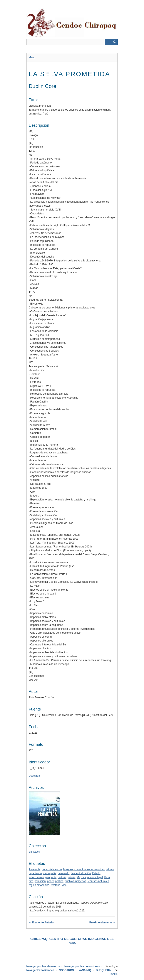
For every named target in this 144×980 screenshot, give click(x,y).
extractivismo (36, 877)
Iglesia (71, 877)
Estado (96, 873)
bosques (68, 869)
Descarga (34, 776)
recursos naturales (98, 881)
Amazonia (34, 869)
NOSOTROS (66, 970)
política (59, 881)
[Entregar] (114, 42)
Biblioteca (34, 852)
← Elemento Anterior (42, 923)
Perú (107, 877)
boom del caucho (52, 869)
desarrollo (63, 873)
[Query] (72, 42)
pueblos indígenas (75, 881)
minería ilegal (95, 877)
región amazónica (39, 885)
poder (50, 881)
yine (64, 885)
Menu (32, 57)
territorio (55, 885)
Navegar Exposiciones (40, 970)
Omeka (113, 974)
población (40, 881)
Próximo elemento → (102, 923)
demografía (50, 873)
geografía (51, 877)
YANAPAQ (85, 970)
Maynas (81, 877)
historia (62, 877)
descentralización (81, 873)
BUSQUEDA (103, 970)
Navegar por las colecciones (82, 966)
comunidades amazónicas (90, 869)
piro (31, 881)
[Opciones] (108, 42)
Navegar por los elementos (43, 966)
